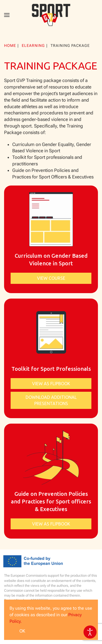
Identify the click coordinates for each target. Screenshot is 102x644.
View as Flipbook (51, 384)
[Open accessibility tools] (90, 632)
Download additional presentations (51, 400)
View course (51, 278)
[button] (7, 15)
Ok (22, 631)
